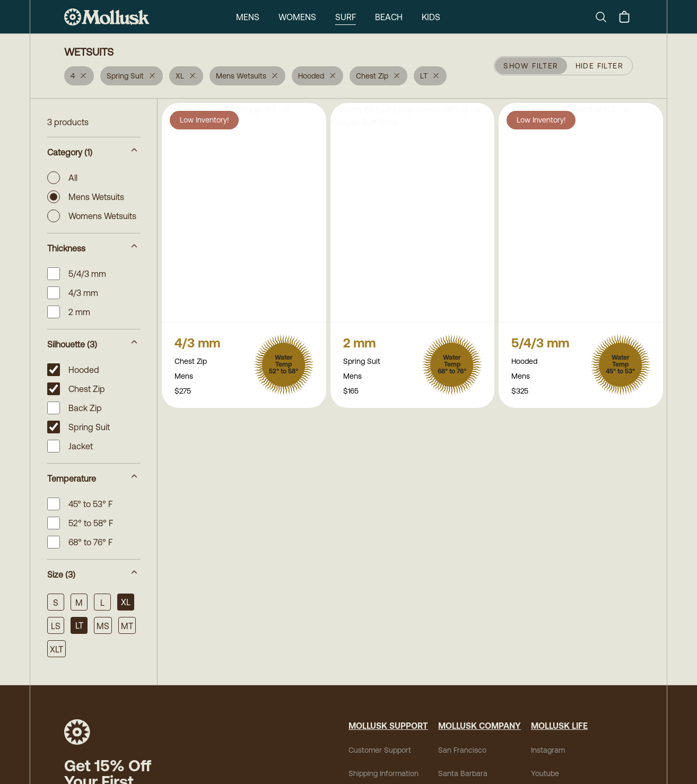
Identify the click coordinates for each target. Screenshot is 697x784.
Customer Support (380, 750)
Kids (431, 17)
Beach (389, 17)
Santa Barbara (463, 773)
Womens (297, 17)
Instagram (548, 750)
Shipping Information (384, 773)
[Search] (605, 17)
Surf (346, 17)
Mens (248, 17)
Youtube (545, 773)
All (62, 178)
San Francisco (462, 750)
